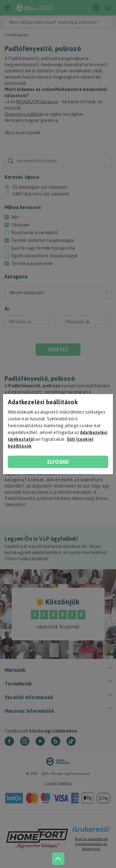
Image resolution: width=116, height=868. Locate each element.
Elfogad (58, 462)
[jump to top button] (58, 859)
